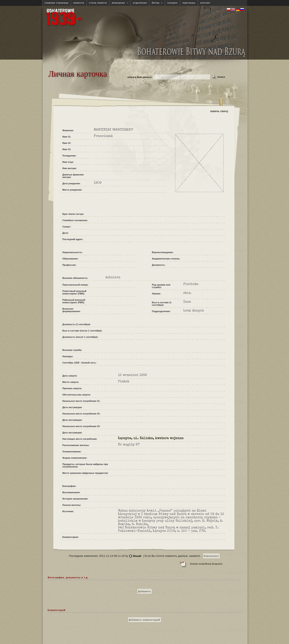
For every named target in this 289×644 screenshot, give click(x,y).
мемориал (119, 3)
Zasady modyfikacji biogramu (206, 564)
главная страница (57, 3)
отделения (140, 3)
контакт (205, 3)
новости (79, 3)
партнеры (189, 3)
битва (156, 3)
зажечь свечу (219, 111)
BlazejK (137, 556)
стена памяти (98, 3)
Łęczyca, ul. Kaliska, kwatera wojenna (151, 438)
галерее (173, 3)
